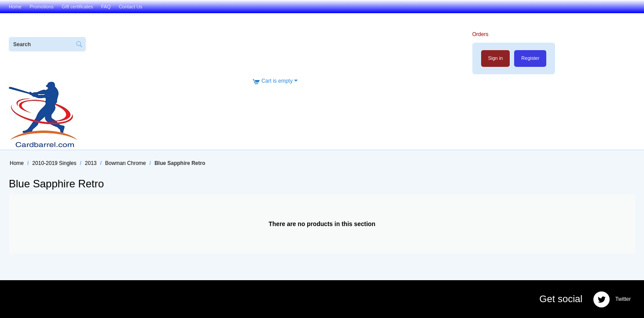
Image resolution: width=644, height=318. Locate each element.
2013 (91, 163)
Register (530, 58)
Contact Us (131, 7)
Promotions (42, 7)
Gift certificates (77, 7)
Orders (480, 34)
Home (15, 7)
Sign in (496, 58)
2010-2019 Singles (54, 163)
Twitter (612, 300)
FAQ (106, 7)
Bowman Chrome (126, 163)
